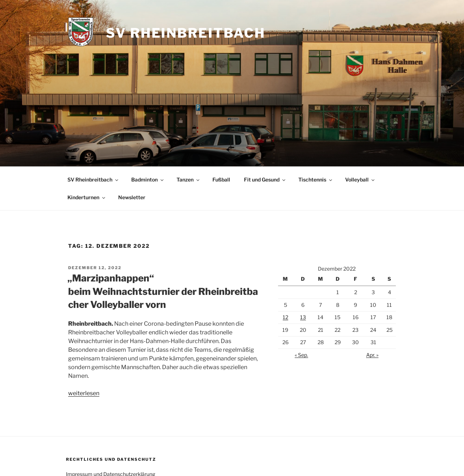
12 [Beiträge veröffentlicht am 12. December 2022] (285, 317)
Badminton (148, 179)
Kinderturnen (87, 197)
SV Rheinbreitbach (186, 33)
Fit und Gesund (265, 179)
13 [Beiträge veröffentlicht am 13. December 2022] (303, 317)
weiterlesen (84, 393)
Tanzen (188, 179)
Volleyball (360, 179)
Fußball (221, 179)
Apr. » (372, 355)
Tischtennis (316, 179)
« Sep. (301, 355)
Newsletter (132, 197)
